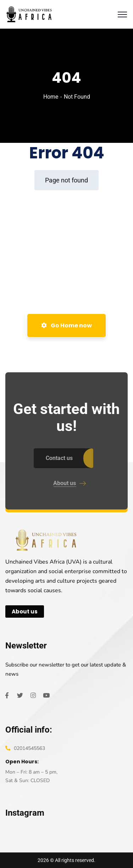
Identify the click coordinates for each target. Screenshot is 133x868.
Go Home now (66, 325)
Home (51, 97)
